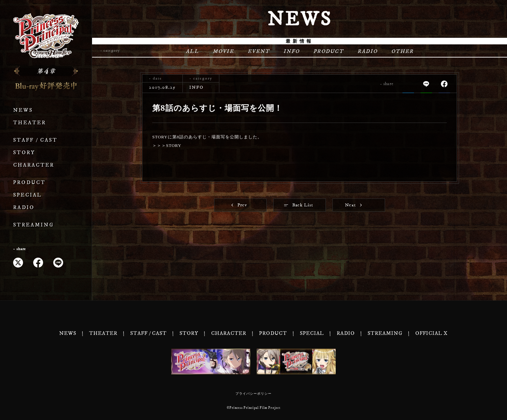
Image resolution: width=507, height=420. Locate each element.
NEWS (23, 110)
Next (353, 205)
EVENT (259, 51)
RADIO (24, 208)
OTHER (402, 51)
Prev (239, 205)
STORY (24, 153)
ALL (192, 51)
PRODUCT (29, 183)
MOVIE (223, 51)
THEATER (30, 123)
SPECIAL (27, 195)
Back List (299, 205)
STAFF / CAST (35, 140)
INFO (291, 51)
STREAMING (34, 225)
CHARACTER (34, 165)
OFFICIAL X (432, 333)
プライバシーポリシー (253, 394)
